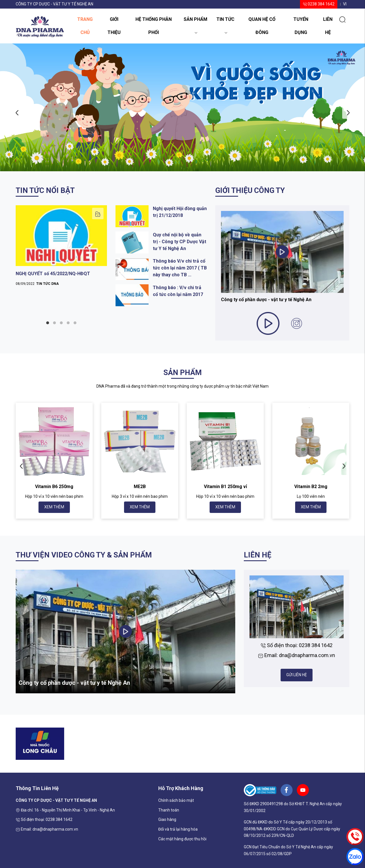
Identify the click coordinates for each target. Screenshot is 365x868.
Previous (17, 113)
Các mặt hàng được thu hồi (182, 839)
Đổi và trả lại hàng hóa (178, 829)
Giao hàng (167, 819)
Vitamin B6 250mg (54, 487)
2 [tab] (54, 323)
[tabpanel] (61, 248)
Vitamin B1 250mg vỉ (225, 487)
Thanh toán (169, 810)
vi (345, 4)
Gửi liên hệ (297, 675)
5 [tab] (75, 323)
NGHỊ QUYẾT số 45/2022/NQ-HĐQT (53, 274)
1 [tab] (48, 323)
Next (348, 113)
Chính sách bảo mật (176, 800)
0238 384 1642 (319, 4)
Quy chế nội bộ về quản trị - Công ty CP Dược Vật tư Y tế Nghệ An (180, 242)
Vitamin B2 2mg (311, 487)
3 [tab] (61, 323)
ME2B (140, 487)
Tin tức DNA (47, 284)
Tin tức (225, 21)
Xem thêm (54, 507)
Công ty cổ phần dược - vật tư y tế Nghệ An (266, 300)
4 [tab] (68, 323)
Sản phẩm (195, 21)
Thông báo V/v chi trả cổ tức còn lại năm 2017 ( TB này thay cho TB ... (180, 268)
